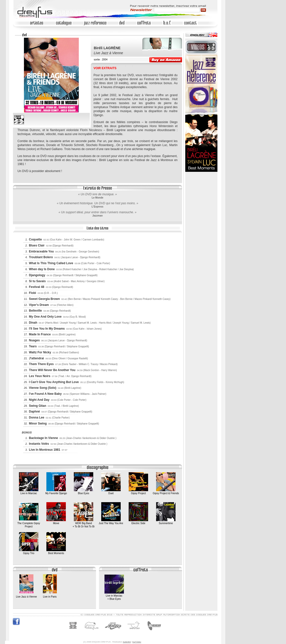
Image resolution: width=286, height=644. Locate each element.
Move (56, 522)
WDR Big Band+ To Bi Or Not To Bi (84, 523)
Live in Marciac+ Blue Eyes (114, 596)
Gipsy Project (138, 492)
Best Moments (56, 552)
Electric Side (138, 522)
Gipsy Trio (29, 552)
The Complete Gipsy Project (29, 523)
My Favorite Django (56, 492)
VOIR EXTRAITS (105, 68)
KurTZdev (137, 642)
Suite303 (127, 642)
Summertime (166, 522)
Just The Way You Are (111, 522)
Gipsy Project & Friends (166, 492)
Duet (111, 492)
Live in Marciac (29, 492)
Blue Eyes (84, 492)
